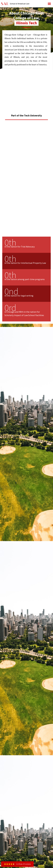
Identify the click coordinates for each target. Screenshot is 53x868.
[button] (49, 4)
